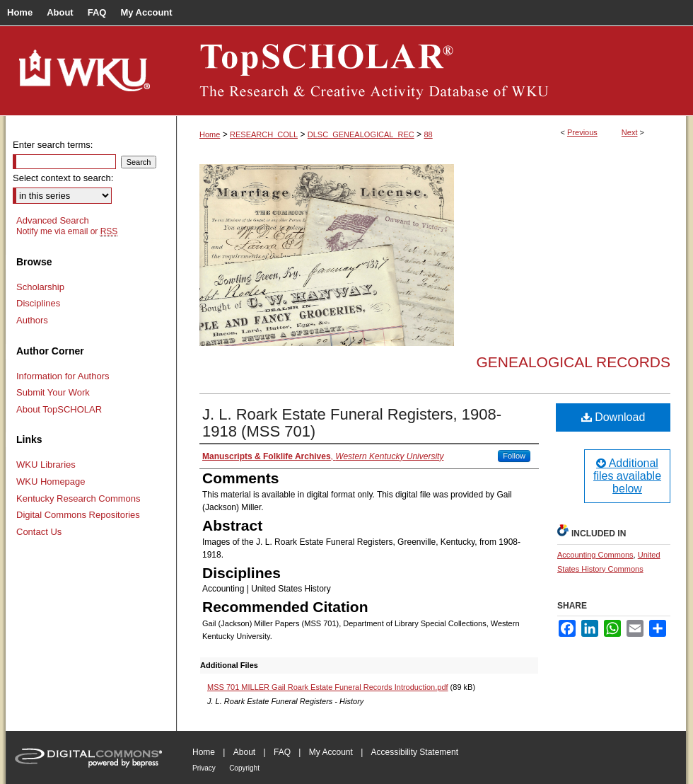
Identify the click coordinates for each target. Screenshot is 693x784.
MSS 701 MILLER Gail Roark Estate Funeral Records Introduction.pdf (328, 687)
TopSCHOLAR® (431, 71)
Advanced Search (53, 220)
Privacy (204, 768)
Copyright (244, 768)
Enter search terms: (53, 145)
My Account (331, 752)
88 (428, 134)
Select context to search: (63, 178)
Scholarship (40, 287)
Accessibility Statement (415, 752)
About (244, 752)
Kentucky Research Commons (78, 498)
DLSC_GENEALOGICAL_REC (361, 134)
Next (630, 132)
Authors (32, 320)
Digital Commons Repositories (78, 515)
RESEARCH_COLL (264, 134)
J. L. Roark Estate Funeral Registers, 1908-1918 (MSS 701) (352, 423)
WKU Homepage (51, 482)
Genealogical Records (573, 362)
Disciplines (38, 303)
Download (613, 417)
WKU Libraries (46, 465)
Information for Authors (63, 376)
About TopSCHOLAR (59, 409)
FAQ (282, 752)
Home (210, 134)
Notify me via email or (67, 231)
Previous (582, 132)
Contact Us (39, 532)
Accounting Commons (595, 555)
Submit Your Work (53, 392)
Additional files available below (627, 476)
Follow (514, 456)
